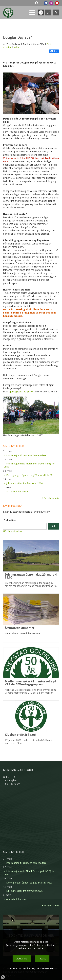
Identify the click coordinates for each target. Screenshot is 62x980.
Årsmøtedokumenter (17, 491)
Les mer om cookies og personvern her (31, 968)
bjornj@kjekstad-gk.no (21, 392)
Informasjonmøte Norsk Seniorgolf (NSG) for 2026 (29, 465)
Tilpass (42, 958)
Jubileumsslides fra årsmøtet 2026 (24, 483)
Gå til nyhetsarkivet (13, 531)
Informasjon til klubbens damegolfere (26, 455)
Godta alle (22, 958)
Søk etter (10, 520)
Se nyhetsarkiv (51, 498)
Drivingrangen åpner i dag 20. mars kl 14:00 (29, 475)
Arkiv (17, 47)
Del (54, 51)
